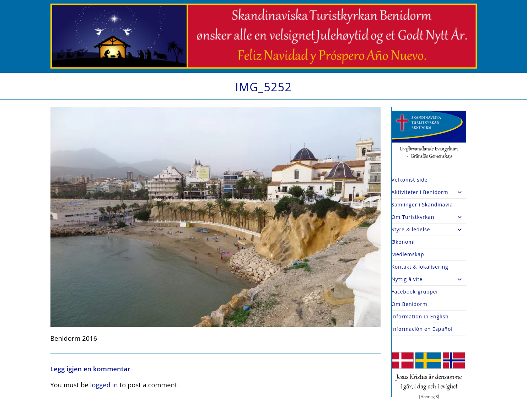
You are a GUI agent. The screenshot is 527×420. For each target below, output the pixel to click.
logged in (104, 385)
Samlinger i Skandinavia (422, 204)
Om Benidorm (410, 304)
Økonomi (403, 242)
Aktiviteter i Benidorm (429, 192)
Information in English (420, 316)
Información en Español (422, 329)
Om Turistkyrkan (429, 217)
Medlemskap (408, 254)
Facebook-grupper (415, 292)
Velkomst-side (410, 180)
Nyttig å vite (429, 279)
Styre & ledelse (429, 230)
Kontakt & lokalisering (420, 267)
